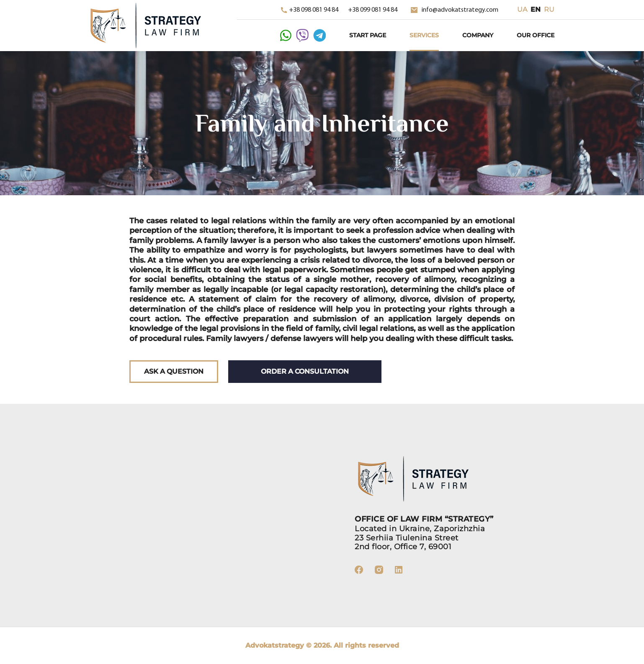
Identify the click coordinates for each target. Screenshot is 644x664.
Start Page (368, 35)
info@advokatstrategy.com (455, 10)
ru (549, 9)
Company (478, 35)
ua (522, 9)
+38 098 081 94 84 (310, 10)
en (536, 9)
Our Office (536, 35)
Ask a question (174, 371)
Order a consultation (305, 371)
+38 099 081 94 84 (373, 10)
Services (424, 35)
